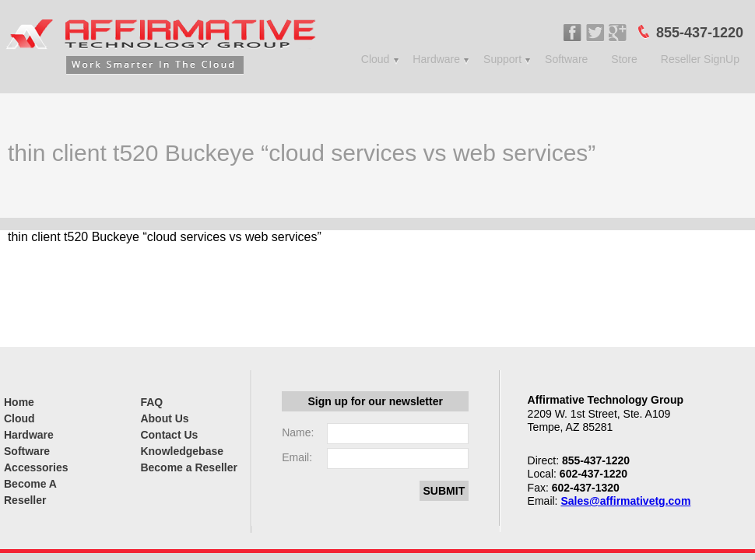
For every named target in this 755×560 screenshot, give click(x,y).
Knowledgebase (182, 451)
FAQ (151, 402)
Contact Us (169, 435)
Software (566, 59)
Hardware (436, 59)
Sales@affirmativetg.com (625, 501)
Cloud (376, 59)
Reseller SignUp (700, 59)
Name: (298, 432)
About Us (164, 418)
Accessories (36, 467)
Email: (297, 457)
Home (19, 402)
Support (502, 59)
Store (624, 59)
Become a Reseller (189, 467)
